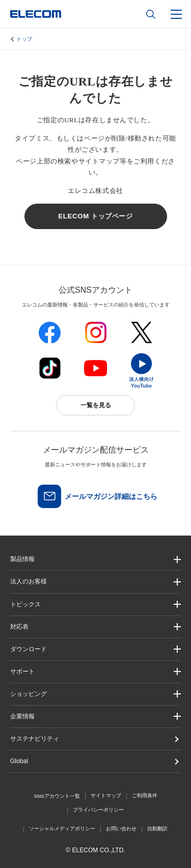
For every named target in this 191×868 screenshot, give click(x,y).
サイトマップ (106, 795)
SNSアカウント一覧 (57, 796)
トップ (24, 39)
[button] (95, 605)
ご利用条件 (145, 795)
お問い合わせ (121, 829)
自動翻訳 (157, 829)
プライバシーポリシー (98, 810)
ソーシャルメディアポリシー (62, 829)
